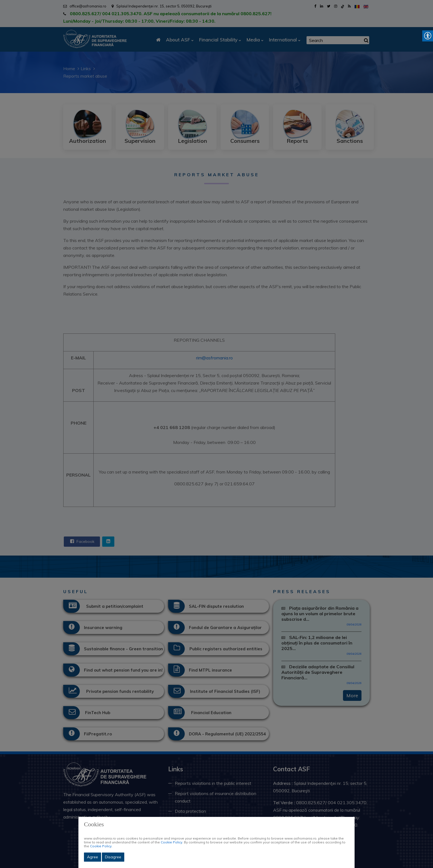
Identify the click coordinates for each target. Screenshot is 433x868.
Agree (93, 857)
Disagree (113, 857)
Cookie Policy (171, 842)
